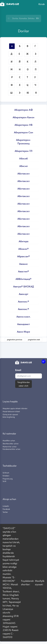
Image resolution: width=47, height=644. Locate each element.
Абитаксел (23, 174)
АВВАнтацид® (23, 279)
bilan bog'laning (9, 417)
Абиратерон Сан (23, 132)
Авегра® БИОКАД (24, 286)
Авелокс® (23, 302)
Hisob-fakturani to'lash (11, 411)
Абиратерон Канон (23, 117)
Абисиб (23, 158)
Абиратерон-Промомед (23, 142)
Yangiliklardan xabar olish (24, 384)
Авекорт (23, 294)
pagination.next (34, 340)
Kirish (42, 4)
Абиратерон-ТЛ (24, 151)
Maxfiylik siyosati (40, 583)
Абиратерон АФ (23, 110)
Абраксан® (24, 256)
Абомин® (23, 249)
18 (44, 361)
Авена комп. (23, 317)
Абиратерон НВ (24, 125)
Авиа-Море (23, 332)
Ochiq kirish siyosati (10, 414)
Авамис (23, 264)
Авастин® (24, 271)
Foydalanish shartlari (27, 583)
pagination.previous (15, 340)
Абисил (23, 166)
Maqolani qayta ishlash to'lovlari (15, 408)
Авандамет (23, 324)
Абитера (23, 241)
